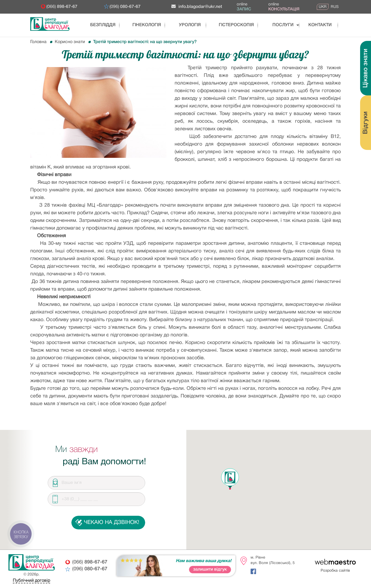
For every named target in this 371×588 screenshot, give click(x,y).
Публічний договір (31, 581)
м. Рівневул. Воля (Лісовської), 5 (273, 560)
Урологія (187, 25)
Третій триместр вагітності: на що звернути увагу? (145, 42)
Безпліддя (100, 25)
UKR (323, 7)
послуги (275, 25)
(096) (125, 7)
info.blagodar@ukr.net (197, 6)
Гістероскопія (231, 25)
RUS (335, 7)
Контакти (315, 25)
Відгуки (366, 123)
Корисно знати (70, 42)
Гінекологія (143, 25)
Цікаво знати (366, 68)
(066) (62, 7)
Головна (38, 42)
